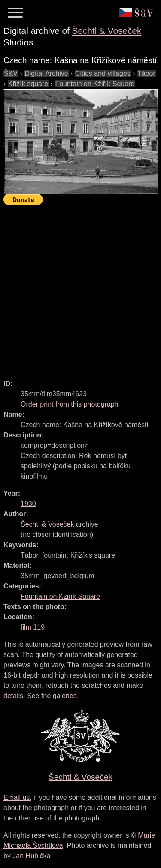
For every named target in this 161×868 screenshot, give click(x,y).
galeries (65, 696)
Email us (17, 797)
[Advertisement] (80, 288)
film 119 (33, 627)
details (13, 696)
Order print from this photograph (70, 404)
